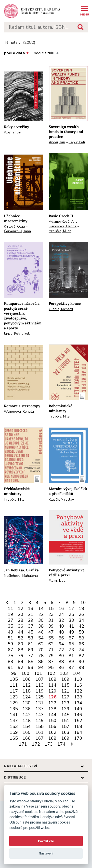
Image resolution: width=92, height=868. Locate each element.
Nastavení (46, 853)
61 (31, 644)
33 (71, 620)
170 (78, 738)
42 (81, 626)
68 (21, 650)
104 (77, 673)
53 (31, 638)
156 (52, 726)
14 (41, 608)
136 (27, 709)
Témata (11, 43)
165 (14, 738)
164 (78, 732)
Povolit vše (46, 841)
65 (71, 644)
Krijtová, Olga (14, 226)
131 (40, 703)
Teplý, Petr (77, 142)
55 (51, 638)
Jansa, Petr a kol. (17, 334)
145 (65, 715)
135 (14, 709)
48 (61, 632)
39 (51, 626)
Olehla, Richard (61, 309)
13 (31, 608)
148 (27, 721)
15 (51, 608)
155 (40, 726)
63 (51, 644)
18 (81, 608)
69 (31, 650)
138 (52, 709)
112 (27, 685)
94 (41, 667)
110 (78, 679)
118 (27, 691)
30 (41, 620)
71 (51, 650)
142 (27, 715)
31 (51, 620)
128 (78, 697)
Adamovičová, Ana (63, 222)
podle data (16, 53)
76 (21, 656)
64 (61, 644)
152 (78, 721)
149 (40, 721)
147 (14, 721)
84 (21, 662)
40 (61, 626)
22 (41, 614)
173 (49, 744)
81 (71, 656)
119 (40, 691)
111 (14, 685)
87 (51, 662)
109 (65, 679)
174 (61, 744)
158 (78, 726)
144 (52, 715)
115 (65, 685)
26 (81, 614)
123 (14, 697)
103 (64, 673)
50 (81, 632)
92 (21, 667)
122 (78, 691)
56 (61, 638)
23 (51, 614)
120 (52, 691)
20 (21, 614)
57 (71, 638)
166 (27, 738)
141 (14, 715)
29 (31, 620)
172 (36, 744)
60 (21, 644)
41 (71, 626)
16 (61, 608)
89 (71, 662)
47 (51, 632)
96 (61, 667)
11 (11, 608)
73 (71, 650)
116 (78, 685)
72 (61, 650)
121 (65, 691)
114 (52, 685)
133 (65, 703)
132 (52, 703)
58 (81, 638)
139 (65, 709)
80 (61, 656)
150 (52, 721)
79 (51, 656)
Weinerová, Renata (19, 412)
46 (41, 632)
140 (78, 709)
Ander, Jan (57, 142)
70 (41, 650)
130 (27, 703)
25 (71, 614)
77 (31, 656)
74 (81, 650)
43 (11, 632)
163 (65, 732)
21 (31, 614)
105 (14, 679)
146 (78, 715)
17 (71, 608)
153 (14, 726)
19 (11, 614)
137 (40, 709)
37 (31, 626)
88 (61, 662)
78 (41, 656)
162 (52, 732)
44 (21, 632)
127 (65, 697)
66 (81, 644)
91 (11, 667)
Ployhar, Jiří (13, 132)
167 (40, 738)
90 (81, 662)
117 (14, 691)
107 (40, 679)
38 (41, 626)
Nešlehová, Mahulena (21, 576)
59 (11, 644)
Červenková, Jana (17, 231)
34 (81, 620)
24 (61, 614)
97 (71, 667)
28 (21, 620)
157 (65, 726)
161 (40, 732)
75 (11, 656)
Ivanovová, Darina (63, 226)
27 (11, 620)
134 (78, 703)
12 (21, 608)
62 (41, 644)
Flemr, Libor (58, 581)
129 (14, 703)
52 (21, 638)
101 (38, 673)
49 (71, 632)
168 (52, 738)
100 (25, 673)
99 (14, 673)
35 (11, 626)
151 (65, 721)
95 (51, 667)
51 (11, 638)
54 (41, 638)
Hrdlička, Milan (60, 231)
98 (81, 667)
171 (23, 744)
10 (83, 603)
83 (11, 662)
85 (31, 662)
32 (61, 620)
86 (41, 662)
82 (81, 656)
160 (27, 732)
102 (51, 673)
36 (21, 626)
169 (65, 738)
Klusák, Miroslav (61, 499)
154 (27, 726)
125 (40, 697)
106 (27, 679)
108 (52, 679)
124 (27, 697)
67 (11, 650)
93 (31, 667)
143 (40, 715)
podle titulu (46, 53)
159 (14, 732)
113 (40, 685)
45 (31, 632)
